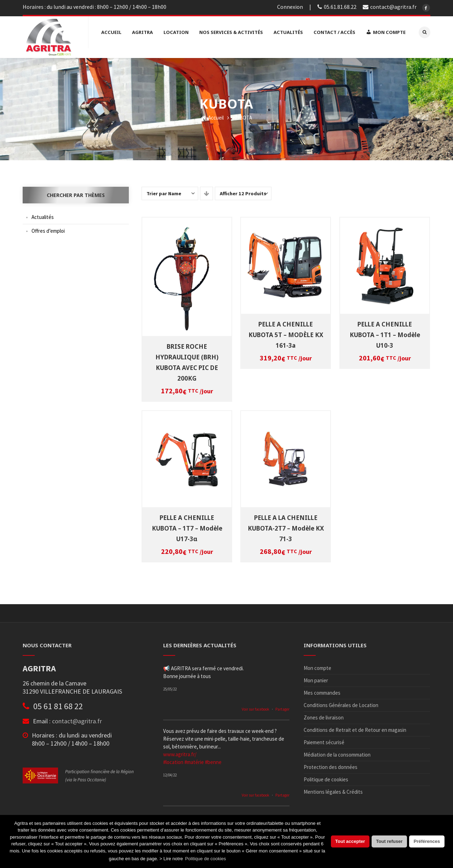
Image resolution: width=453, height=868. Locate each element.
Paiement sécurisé (324, 740)
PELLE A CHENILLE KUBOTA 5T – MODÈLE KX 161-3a (286, 332)
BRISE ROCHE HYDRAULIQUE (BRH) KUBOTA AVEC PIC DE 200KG (187, 360)
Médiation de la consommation (337, 752)
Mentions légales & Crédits (333, 789)
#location (173, 760)
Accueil (212, 115)
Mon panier (316, 678)
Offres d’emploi (48, 228)
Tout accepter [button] (350, 841)
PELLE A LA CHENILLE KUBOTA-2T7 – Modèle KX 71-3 (286, 525)
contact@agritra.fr (77, 719)
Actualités (43, 215)
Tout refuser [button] (389, 841)
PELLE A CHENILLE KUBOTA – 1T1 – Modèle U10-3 (385, 332)
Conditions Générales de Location (341, 703)
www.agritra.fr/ (180, 752)
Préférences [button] (427, 841)
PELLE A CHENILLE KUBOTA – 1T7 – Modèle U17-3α (187, 525)
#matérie (194, 760)
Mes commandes (322, 690)
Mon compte (317, 666)
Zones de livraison (324, 715)
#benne (213, 760)
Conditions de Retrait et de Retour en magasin (355, 727)
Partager (282, 707)
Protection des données (331, 765)
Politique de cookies (326, 777)
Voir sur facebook (256, 707)
